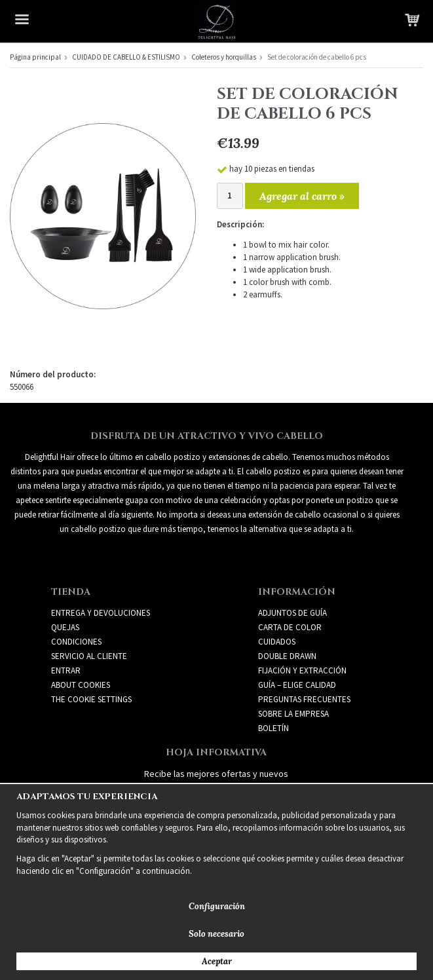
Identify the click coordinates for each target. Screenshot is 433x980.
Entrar (66, 670)
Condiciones (76, 642)
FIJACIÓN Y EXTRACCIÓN (302, 670)
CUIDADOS (277, 642)
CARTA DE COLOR (290, 627)
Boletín (273, 728)
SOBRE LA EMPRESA (293, 714)
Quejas (65, 627)
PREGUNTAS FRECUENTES (304, 699)
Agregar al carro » (302, 196)
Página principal (35, 57)
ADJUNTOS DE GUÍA (292, 613)
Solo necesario (216, 934)
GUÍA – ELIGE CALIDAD (297, 685)
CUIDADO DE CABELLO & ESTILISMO (126, 57)
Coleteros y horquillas (224, 57)
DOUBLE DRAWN (287, 656)
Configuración (217, 906)
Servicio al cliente (89, 656)
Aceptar (217, 961)
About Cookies (81, 685)
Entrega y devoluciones (101, 613)
